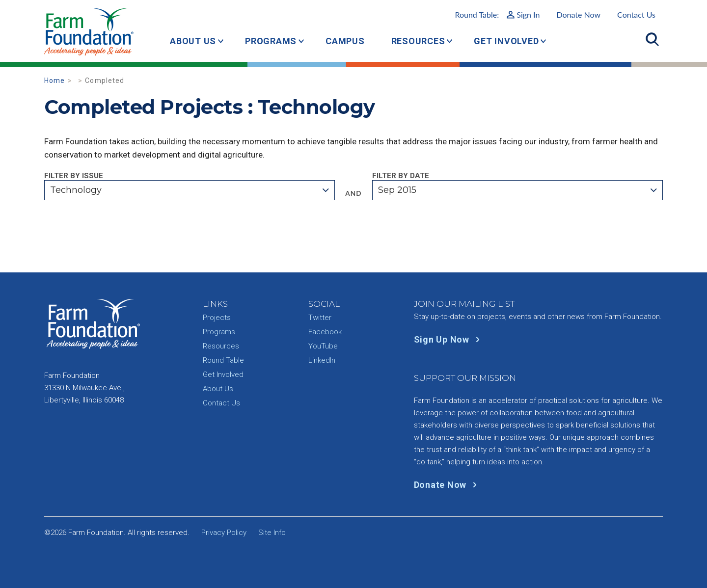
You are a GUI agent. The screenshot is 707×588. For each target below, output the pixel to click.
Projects (217, 318)
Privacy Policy (224, 533)
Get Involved (506, 41)
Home (55, 80)
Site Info (272, 533)
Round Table (223, 360)
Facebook (325, 332)
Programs (271, 41)
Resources (418, 41)
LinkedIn (322, 360)
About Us (193, 41)
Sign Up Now (449, 339)
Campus (345, 41)
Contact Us (636, 14)
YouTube (323, 346)
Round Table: (497, 14)
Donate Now (578, 14)
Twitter (320, 318)
